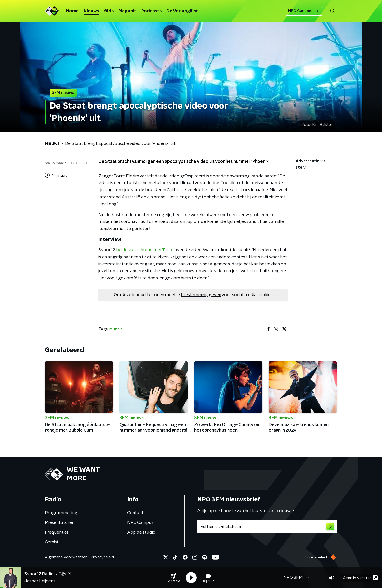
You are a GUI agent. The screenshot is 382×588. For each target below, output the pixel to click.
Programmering (61, 513)
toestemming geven (201, 295)
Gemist (52, 542)
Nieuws (91, 11)
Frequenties (57, 532)
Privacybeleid (102, 557)
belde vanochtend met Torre (144, 250)
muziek (116, 329)
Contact (135, 513)
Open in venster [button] (360, 578)
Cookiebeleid (316, 557)
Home (72, 11)
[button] (173, 578)
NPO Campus (304, 11)
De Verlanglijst (182, 11)
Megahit (127, 11)
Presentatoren (60, 523)
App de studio (141, 532)
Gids (109, 11)
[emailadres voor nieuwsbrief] (267, 527)
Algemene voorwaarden (66, 557)
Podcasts (151, 11)
